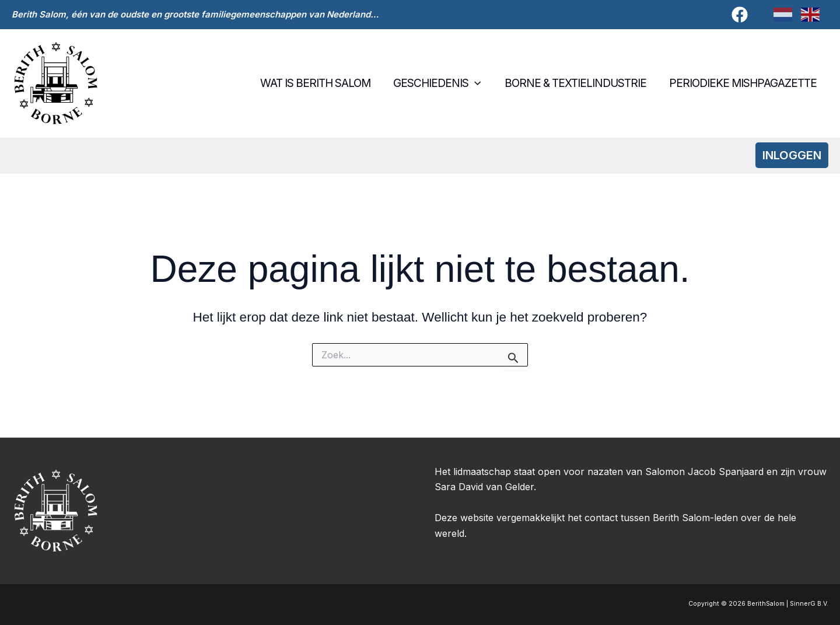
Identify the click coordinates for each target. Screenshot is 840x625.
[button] (477, 83)
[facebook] (741, 15)
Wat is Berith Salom (319, 83)
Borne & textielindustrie (577, 83)
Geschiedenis (440, 83)
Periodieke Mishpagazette (743, 83)
